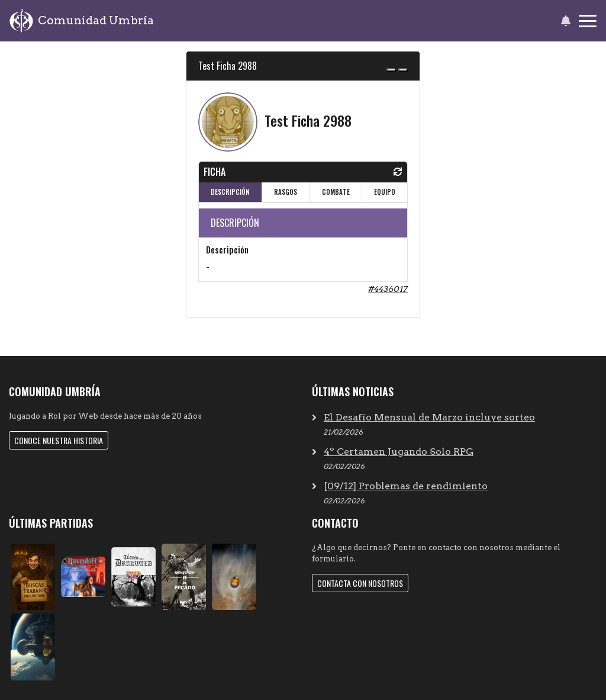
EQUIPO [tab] (385, 192)
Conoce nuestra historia (59, 440)
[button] (565, 21)
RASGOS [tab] (286, 192)
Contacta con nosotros (360, 583)
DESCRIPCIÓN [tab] (230, 192)
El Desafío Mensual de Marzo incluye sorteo (429, 417)
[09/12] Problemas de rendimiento (406, 486)
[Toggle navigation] (588, 21)
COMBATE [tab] (336, 192)
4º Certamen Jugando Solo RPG (399, 452)
